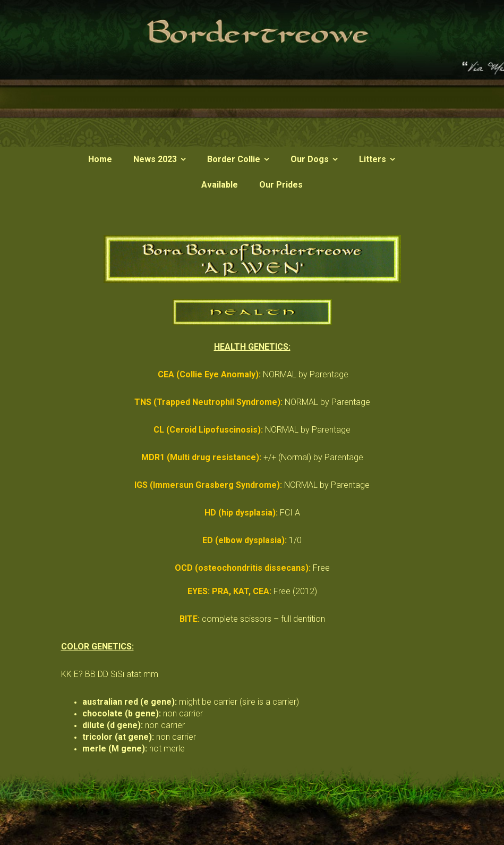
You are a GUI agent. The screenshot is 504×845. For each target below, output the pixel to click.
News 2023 (155, 159)
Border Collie (234, 159)
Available (220, 185)
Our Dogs (310, 159)
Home (100, 159)
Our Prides (281, 185)
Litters (373, 159)
